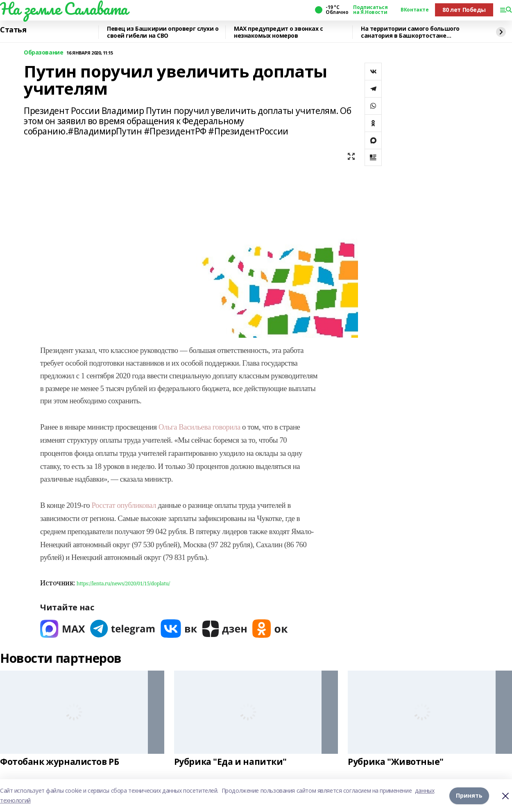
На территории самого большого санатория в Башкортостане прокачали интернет (410, 32)
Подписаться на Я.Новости (370, 10)
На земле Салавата (64, 9)
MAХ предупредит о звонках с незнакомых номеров (279, 32)
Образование (43, 53)
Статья (13, 30)
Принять (469, 795)
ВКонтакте (415, 10)
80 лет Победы (464, 10)
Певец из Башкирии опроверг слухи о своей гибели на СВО (163, 32)
